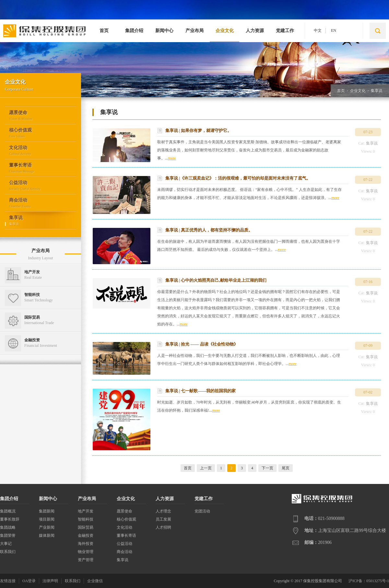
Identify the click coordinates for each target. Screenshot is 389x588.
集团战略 (8, 527)
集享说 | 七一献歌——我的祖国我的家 (200, 391)
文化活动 (124, 527)
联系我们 (8, 552)
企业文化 (225, 31)
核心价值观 (126, 519)
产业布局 (194, 31)
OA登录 (29, 581)
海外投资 (86, 544)
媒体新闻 (47, 535)
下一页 (267, 468)
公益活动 (124, 544)
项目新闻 (47, 519)
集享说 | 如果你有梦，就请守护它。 (198, 130)
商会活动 (124, 552)
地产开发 (86, 511)
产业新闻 (47, 527)
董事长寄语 (126, 535)
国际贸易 (86, 527)
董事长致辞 (10, 519)
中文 (318, 30)
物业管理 (86, 552)
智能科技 (86, 519)
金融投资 (86, 535)
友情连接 (8, 581)
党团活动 (202, 511)
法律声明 (50, 581)
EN (334, 30)
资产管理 (86, 560)
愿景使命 (124, 511)
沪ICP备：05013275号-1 (369, 581)
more (172, 158)
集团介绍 (134, 31)
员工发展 (163, 519)
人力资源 (255, 31)
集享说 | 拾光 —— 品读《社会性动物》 (202, 344)
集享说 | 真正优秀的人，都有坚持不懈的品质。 (209, 230)
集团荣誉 (8, 535)
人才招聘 (163, 527)
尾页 (286, 468)
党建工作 (285, 31)
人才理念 (163, 511)
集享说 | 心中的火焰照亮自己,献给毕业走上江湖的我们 (216, 280)
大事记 (6, 544)
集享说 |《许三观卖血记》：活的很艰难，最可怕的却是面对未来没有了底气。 (238, 178)
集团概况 (8, 511)
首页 (104, 31)
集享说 (377, 91)
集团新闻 (47, 511)
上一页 (206, 468)
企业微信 (95, 581)
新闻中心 (164, 31)
